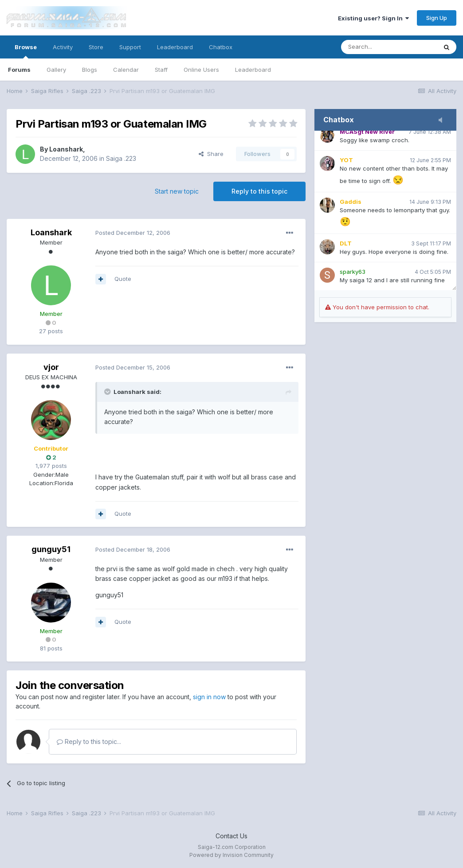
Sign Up (437, 18)
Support (130, 47)
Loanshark (66, 149)
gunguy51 (51, 549)
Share (211, 154)
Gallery (56, 70)
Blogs (90, 70)
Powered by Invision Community (231, 855)
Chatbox (221, 47)
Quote (123, 279)
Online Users (201, 70)
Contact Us (231, 836)
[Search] (389, 47)
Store (96, 47)
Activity (63, 47)
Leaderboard (253, 70)
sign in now (209, 697)
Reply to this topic (259, 191)
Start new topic (177, 191)
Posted (133, 233)
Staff (161, 70)
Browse (26, 51)
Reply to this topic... (89, 741)
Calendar (126, 70)
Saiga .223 (121, 158)
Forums (19, 70)
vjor (51, 367)
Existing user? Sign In (373, 18)
